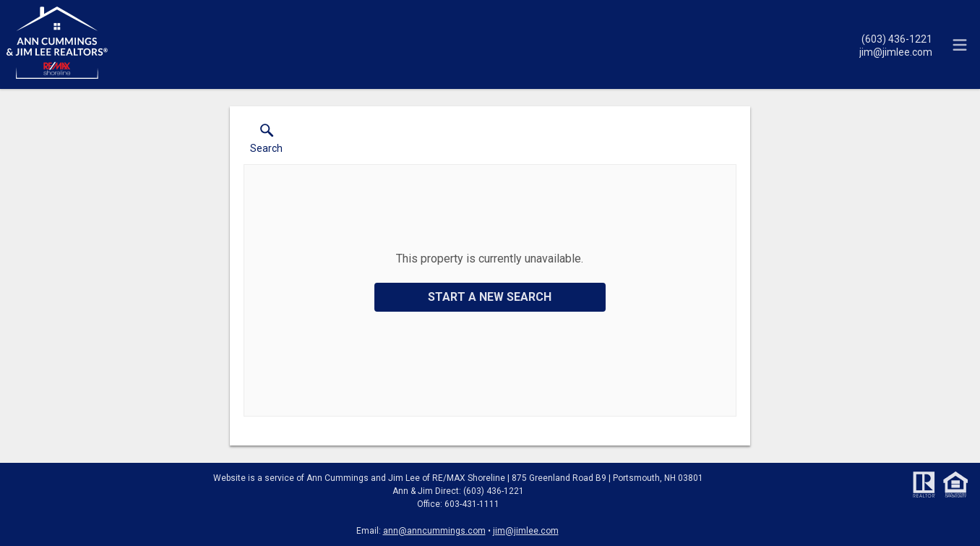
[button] (266, 142)
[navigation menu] (960, 45)
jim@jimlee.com (526, 531)
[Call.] (896, 38)
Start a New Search (490, 297)
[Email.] (896, 51)
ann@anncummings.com (434, 531)
